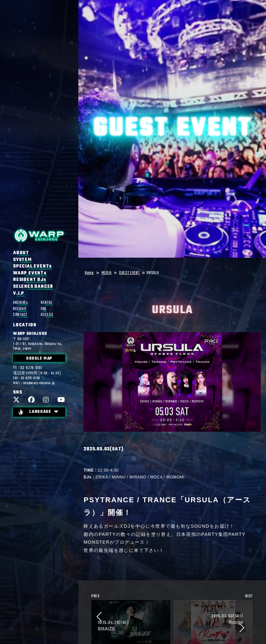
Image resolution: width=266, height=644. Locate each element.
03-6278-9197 (31, 368)
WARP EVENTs (30, 273)
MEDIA (107, 273)
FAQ (44, 309)
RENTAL (47, 303)
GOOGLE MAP (39, 359)
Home (89, 273)
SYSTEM (22, 260)
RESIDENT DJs (30, 280)
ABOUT (21, 253)
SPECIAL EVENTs (32, 266)
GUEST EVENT (130, 273)
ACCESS (47, 315)
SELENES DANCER (33, 287)
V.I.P (19, 294)
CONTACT (20, 315)
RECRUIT (20, 309)
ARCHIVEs (21, 303)
